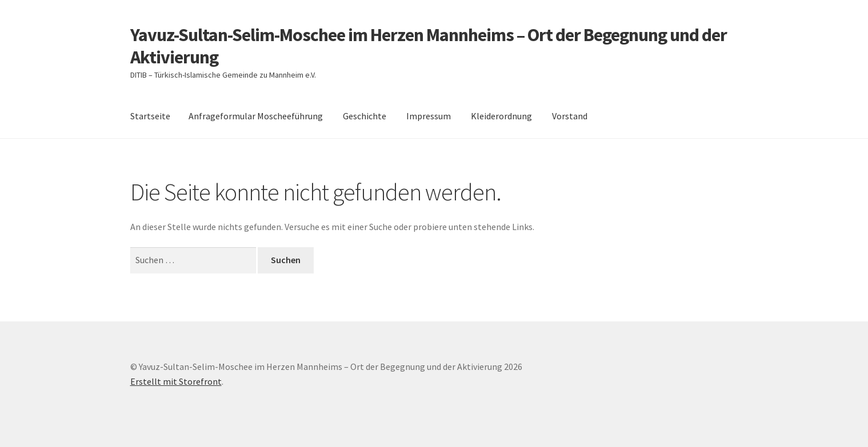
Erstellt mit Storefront (176, 381)
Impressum (429, 116)
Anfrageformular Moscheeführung (256, 116)
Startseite (150, 116)
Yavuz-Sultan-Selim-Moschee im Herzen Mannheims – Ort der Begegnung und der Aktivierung (429, 46)
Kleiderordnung (501, 116)
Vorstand (570, 116)
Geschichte (365, 116)
